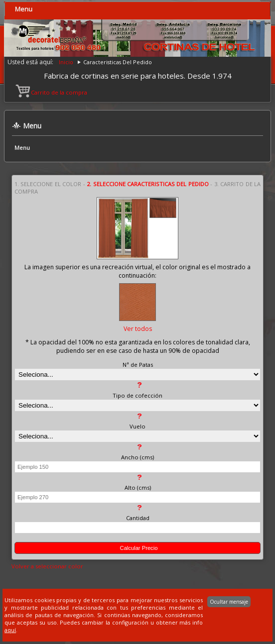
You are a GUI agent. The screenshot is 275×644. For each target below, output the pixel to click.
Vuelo (137, 426)
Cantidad (138, 518)
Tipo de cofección (137, 395)
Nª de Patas (138, 365)
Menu (24, 9)
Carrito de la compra (52, 92)
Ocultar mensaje (229, 602)
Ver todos (138, 329)
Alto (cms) (138, 487)
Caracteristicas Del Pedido (118, 62)
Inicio (66, 62)
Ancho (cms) (137, 457)
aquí (10, 630)
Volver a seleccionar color (47, 566)
